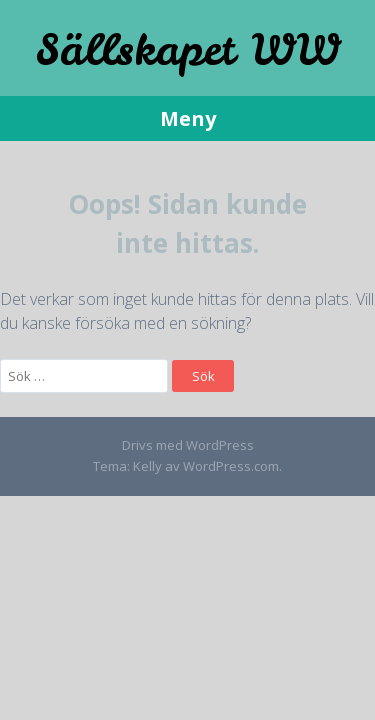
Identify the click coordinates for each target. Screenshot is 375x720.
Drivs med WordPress (188, 445)
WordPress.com (231, 466)
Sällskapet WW (188, 50)
